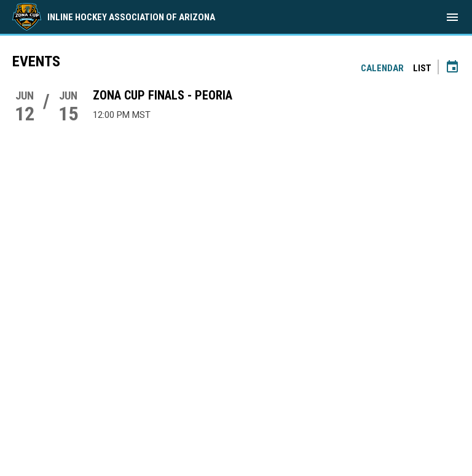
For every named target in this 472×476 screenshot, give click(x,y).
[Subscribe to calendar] (452, 68)
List (422, 68)
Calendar (382, 68)
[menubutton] (452, 17)
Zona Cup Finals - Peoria (163, 95)
